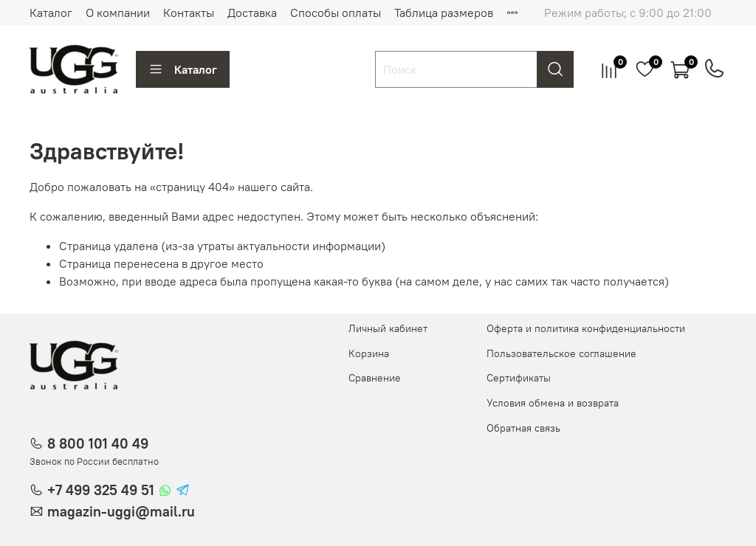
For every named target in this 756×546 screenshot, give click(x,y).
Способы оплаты (336, 13)
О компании (118, 13)
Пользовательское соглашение (561, 353)
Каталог (51, 13)
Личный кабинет (388, 328)
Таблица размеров (444, 13)
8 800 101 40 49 (98, 443)
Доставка (252, 13)
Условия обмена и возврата (553, 403)
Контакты (189, 13)
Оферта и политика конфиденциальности (586, 328)
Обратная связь (523, 428)
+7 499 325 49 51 (101, 490)
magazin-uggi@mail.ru (121, 511)
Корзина (369, 353)
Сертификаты (519, 378)
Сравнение (375, 378)
